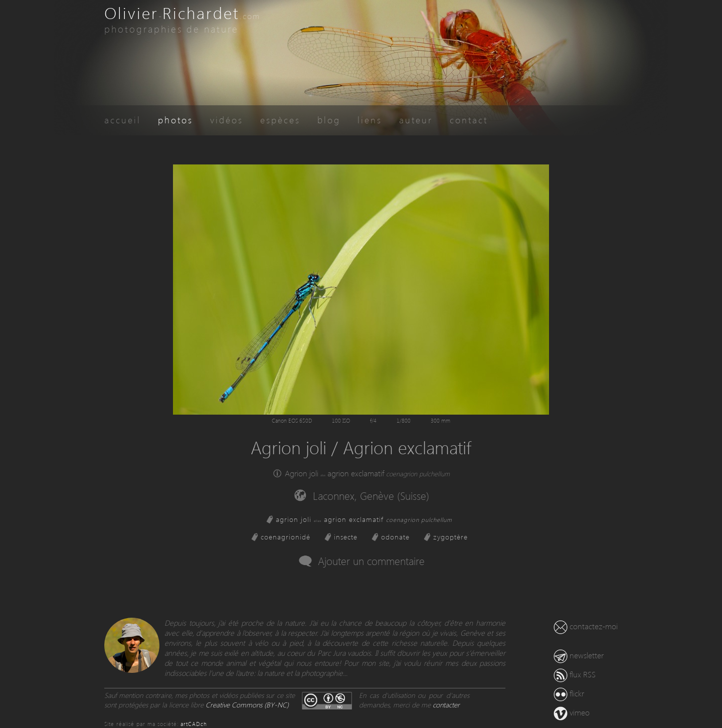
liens (370, 120)
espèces (280, 120)
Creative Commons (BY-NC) (247, 705)
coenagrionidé (286, 537)
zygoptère (450, 537)
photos (175, 120)
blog (329, 120)
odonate (395, 537)
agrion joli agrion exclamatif (364, 519)
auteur (416, 120)
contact (469, 120)
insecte (346, 537)
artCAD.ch (194, 724)
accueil (123, 120)
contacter (446, 705)
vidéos (227, 120)
